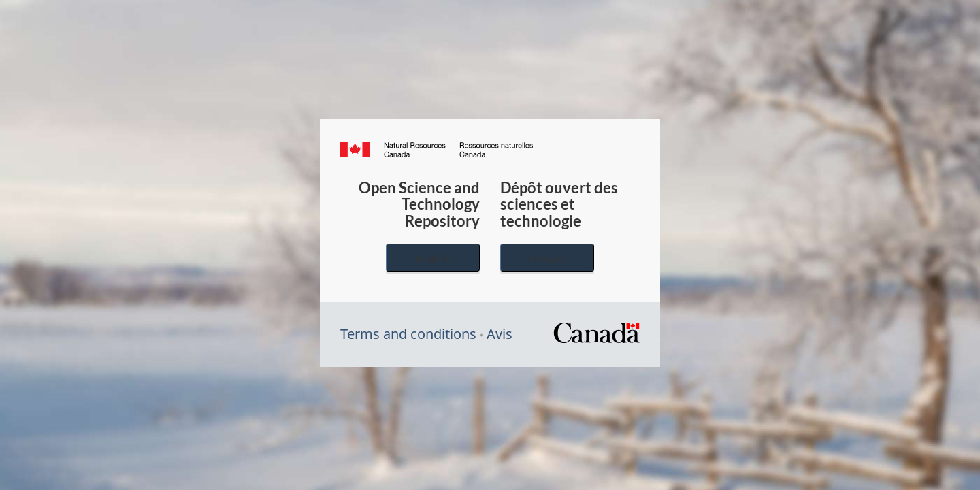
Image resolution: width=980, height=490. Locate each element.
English (433, 258)
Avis (500, 334)
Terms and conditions (408, 334)
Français (547, 258)
